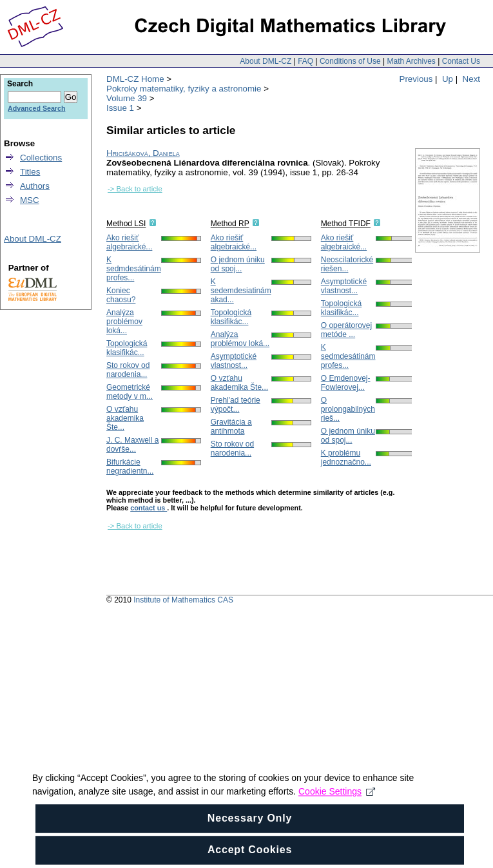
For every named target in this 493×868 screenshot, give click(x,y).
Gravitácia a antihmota (231, 427)
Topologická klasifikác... (127, 348)
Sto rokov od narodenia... (128, 370)
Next (471, 79)
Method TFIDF (346, 224)
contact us (149, 508)
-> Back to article (135, 189)
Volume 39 (127, 98)
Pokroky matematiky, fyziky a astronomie (184, 89)
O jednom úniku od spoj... (238, 264)
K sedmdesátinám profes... (134, 269)
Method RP (230, 224)
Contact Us (461, 61)
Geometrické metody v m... (130, 392)
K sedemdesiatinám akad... (241, 291)
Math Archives (411, 61)
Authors (35, 186)
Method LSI (126, 224)
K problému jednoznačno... (346, 458)
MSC (30, 200)
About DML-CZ (266, 61)
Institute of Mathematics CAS (183, 600)
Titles (30, 172)
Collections (41, 158)
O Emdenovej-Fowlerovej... (346, 383)
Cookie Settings (337, 802)
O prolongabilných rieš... (348, 409)
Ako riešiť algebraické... (129, 242)
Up (448, 79)
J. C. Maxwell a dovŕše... (132, 445)
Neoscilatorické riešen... (347, 264)
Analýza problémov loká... (124, 322)
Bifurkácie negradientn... (130, 467)
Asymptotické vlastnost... (234, 361)
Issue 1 (120, 108)
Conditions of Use (350, 61)
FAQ (305, 61)
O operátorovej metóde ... (346, 330)
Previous (416, 79)
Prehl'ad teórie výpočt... (236, 405)
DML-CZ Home (135, 79)
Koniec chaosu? (121, 295)
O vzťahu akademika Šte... (125, 418)
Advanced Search (36, 108)
